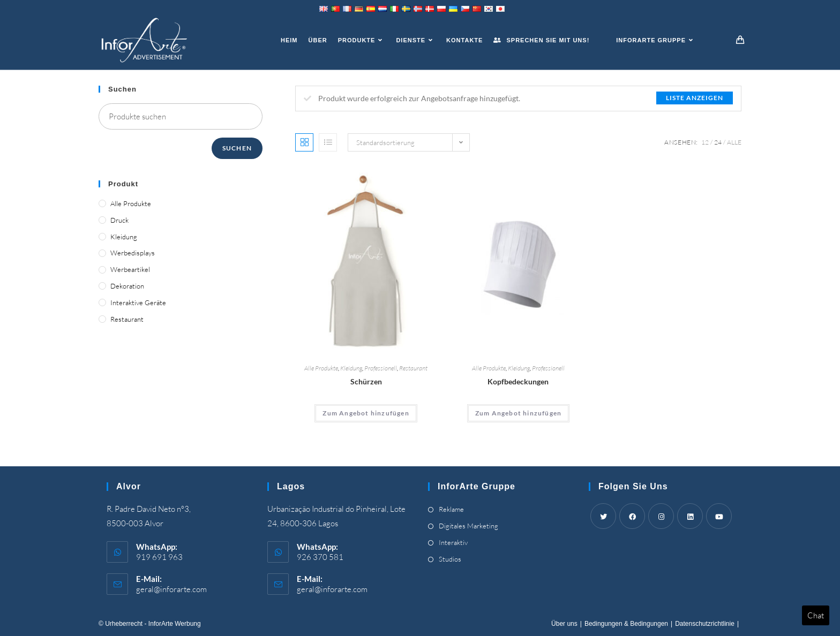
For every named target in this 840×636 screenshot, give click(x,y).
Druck (119, 220)
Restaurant (413, 368)
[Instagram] (661, 516)
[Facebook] (632, 516)
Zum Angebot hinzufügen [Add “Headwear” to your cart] (518, 413)
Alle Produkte (321, 368)
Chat (816, 615)
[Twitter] (603, 516)
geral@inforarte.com (171, 589)
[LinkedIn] (690, 516)
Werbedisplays (133, 253)
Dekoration (127, 286)
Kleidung (351, 368)
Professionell (381, 368)
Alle (734, 142)
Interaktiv (453, 542)
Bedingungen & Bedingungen (626, 624)
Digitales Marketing (468, 526)
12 (705, 142)
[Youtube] (719, 516)
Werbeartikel (130, 269)
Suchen (237, 148)
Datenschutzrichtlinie (705, 624)
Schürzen (366, 381)
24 (718, 142)
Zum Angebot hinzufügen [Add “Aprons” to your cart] (366, 413)
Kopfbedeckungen (518, 381)
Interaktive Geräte (138, 302)
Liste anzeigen (695, 98)
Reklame (451, 509)
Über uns (564, 624)
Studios (450, 559)
